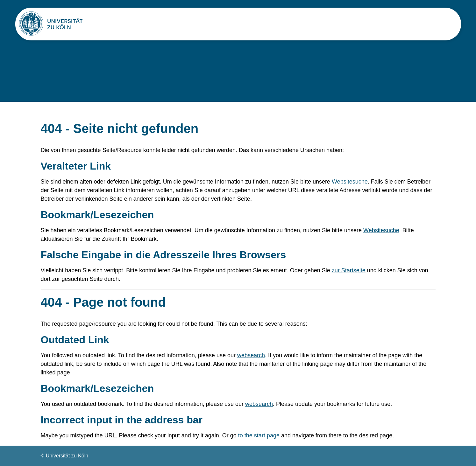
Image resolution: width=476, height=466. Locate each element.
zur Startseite (349, 270)
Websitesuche (350, 182)
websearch (251, 355)
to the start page (259, 435)
